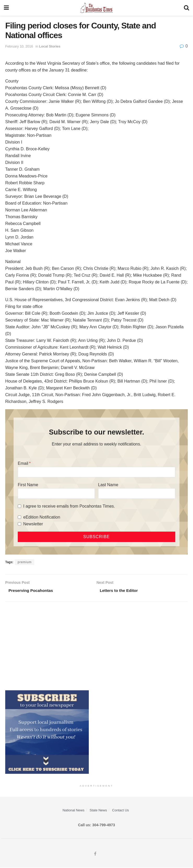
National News (73, 811)
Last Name (108, 485)
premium (25, 562)
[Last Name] (137, 494)
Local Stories (50, 46)
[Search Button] (186, 8)
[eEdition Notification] (19, 517)
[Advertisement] (97, 646)
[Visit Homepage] (97, 8)
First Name (28, 485)
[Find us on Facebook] (95, 854)
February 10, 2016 (19, 46)
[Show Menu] (6, 8)
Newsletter (33, 524)
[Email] (97, 472)
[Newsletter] (19, 524)
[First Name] (56, 494)
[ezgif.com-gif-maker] (47, 732)
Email (23, 463)
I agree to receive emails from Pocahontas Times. (69, 506)
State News (98, 811)
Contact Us (120, 811)
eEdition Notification (42, 517)
